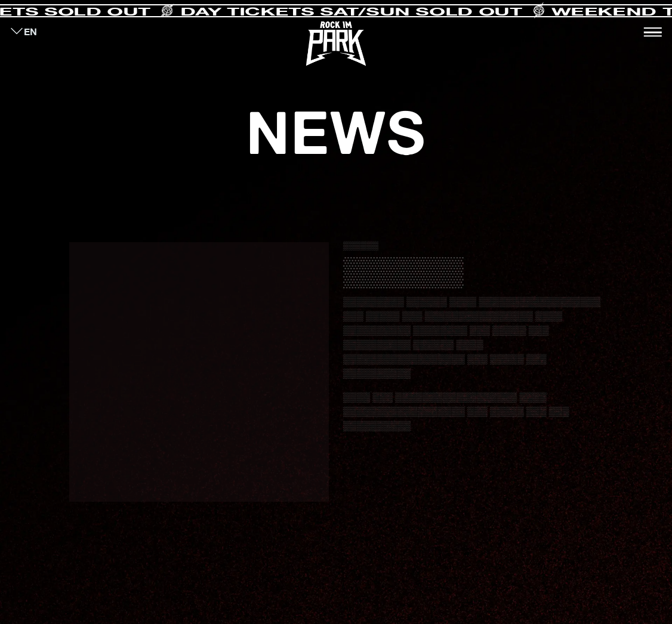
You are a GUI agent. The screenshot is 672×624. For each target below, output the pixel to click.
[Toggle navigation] (653, 32)
